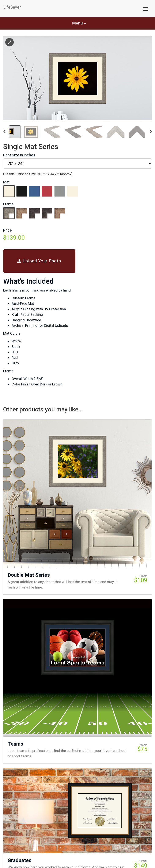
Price (7, 230)
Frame (8, 204)
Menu (79, 23)
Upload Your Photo (39, 261)
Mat (6, 182)
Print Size (19, 155)
